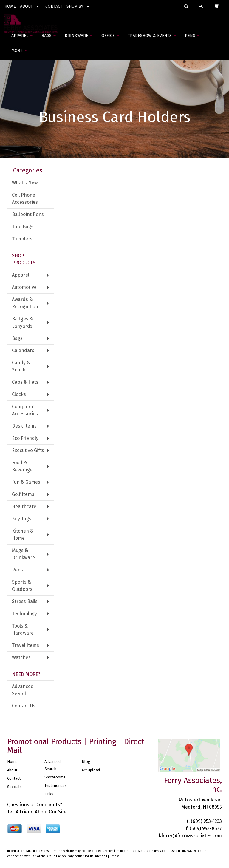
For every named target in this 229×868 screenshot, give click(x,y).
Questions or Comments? (35, 805)
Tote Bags (23, 227)
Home (12, 762)
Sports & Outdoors (22, 586)
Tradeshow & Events (152, 39)
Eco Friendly (25, 438)
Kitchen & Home (23, 535)
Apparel (22, 39)
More (19, 54)
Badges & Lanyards (22, 322)
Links (49, 794)
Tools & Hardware (23, 629)
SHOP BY (75, 6)
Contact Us (24, 706)
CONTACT (54, 6)
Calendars (23, 350)
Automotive (24, 287)
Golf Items (23, 494)
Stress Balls (25, 601)
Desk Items (24, 426)
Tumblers (22, 239)
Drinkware (79, 39)
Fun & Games (26, 482)
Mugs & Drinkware (23, 554)
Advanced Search (23, 690)
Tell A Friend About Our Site (37, 812)
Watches (21, 657)
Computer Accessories (25, 410)
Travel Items (25, 645)
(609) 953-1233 (206, 821)
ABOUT (26, 6)
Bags (49, 39)
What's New (25, 183)
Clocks (19, 394)
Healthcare (24, 507)
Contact (14, 778)
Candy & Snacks (21, 366)
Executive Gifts (28, 450)
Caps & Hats (25, 382)
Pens (192, 39)
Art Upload (91, 770)
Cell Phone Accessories (25, 199)
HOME (10, 6)
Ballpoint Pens (28, 214)
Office (110, 39)
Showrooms (55, 777)
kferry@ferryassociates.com (190, 836)
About (12, 770)
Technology (24, 614)
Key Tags (22, 519)
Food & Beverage (22, 466)
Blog (86, 762)
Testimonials (56, 785)
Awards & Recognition (25, 303)
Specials (14, 787)
